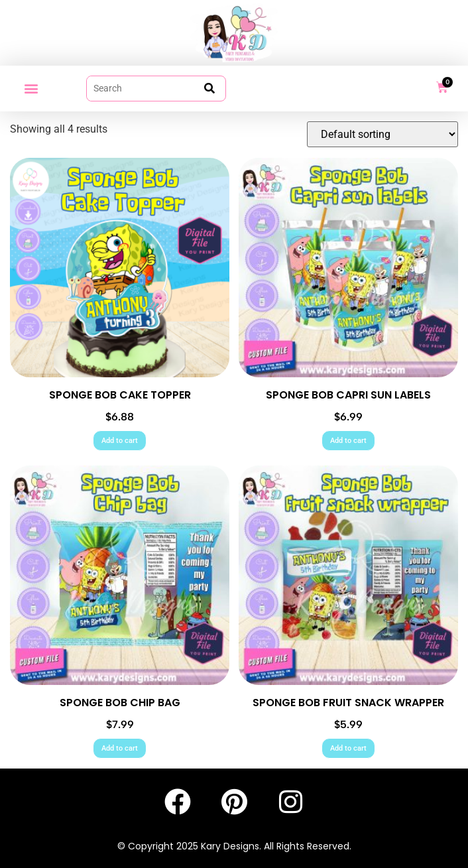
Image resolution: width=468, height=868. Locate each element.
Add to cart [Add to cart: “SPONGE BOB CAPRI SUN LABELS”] (348, 441)
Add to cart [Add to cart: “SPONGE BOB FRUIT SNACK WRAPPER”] (348, 748)
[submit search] (209, 89)
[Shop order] (382, 134)
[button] (31, 89)
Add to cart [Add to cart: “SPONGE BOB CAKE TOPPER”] (120, 441)
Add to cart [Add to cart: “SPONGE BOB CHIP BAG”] (120, 748)
